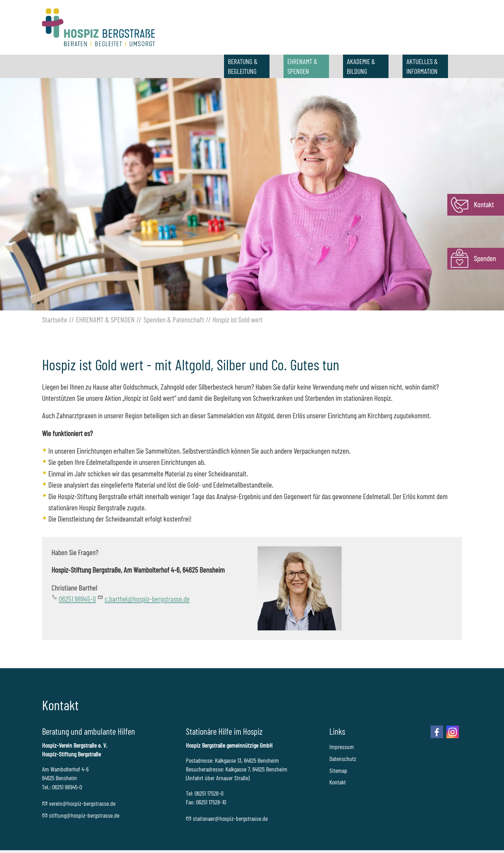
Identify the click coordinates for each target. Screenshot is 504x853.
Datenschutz (343, 758)
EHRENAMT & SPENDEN (302, 66)
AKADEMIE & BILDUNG (361, 66)
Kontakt (338, 782)
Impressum (342, 747)
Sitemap (338, 770)
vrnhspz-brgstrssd (82, 803)
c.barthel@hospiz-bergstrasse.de (147, 599)
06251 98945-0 (77, 599)
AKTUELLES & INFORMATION (422, 66)
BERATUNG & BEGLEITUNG (243, 66)
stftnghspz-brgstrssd (84, 815)
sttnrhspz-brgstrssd (230, 818)
